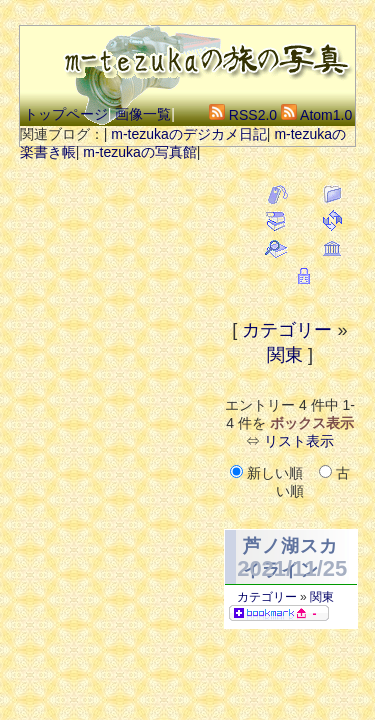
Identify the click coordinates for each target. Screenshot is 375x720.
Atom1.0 (316, 115)
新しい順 (268, 473)
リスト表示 (299, 441)
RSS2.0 (243, 115)
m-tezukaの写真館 (140, 152)
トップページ (66, 114)
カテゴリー (287, 330)
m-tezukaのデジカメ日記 (189, 134)
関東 (285, 355)
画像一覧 (143, 114)
